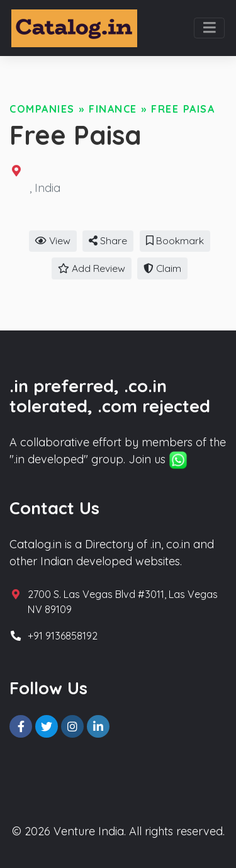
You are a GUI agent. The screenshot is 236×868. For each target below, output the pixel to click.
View (53, 240)
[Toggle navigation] (209, 28)
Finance (113, 109)
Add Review (92, 268)
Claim (162, 268)
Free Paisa (183, 109)
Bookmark (175, 240)
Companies (42, 109)
